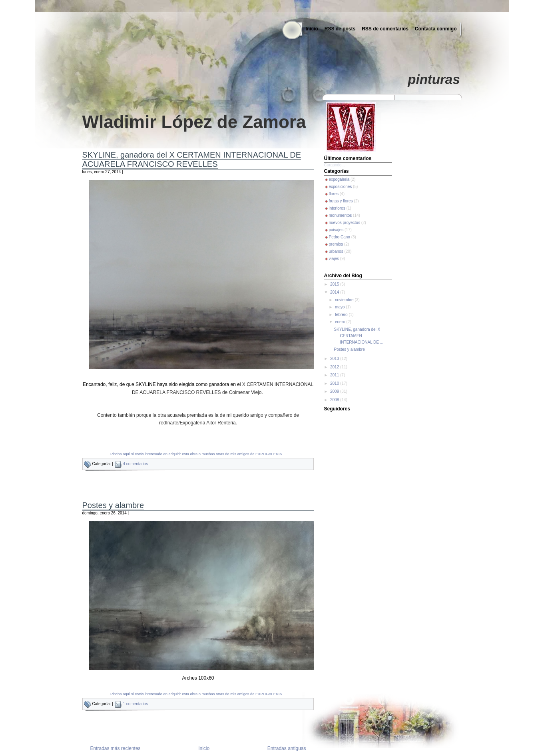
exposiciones (341, 187)
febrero (342, 315)
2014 (335, 292)
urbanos (336, 251)
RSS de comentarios (385, 29)
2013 (335, 359)
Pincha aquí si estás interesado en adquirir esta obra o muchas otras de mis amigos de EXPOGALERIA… (198, 454)
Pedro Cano (340, 237)
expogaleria (339, 179)
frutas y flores (341, 201)
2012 (335, 367)
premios (336, 244)
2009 (335, 391)
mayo (340, 307)
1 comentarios (135, 704)
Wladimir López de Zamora (194, 122)
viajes (334, 259)
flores (334, 194)
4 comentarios (135, 464)
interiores (337, 208)
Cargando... (335, 165)
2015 (335, 284)
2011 (335, 375)
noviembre (345, 300)
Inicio (312, 29)
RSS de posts (340, 29)
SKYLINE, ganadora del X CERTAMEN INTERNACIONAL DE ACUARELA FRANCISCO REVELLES (192, 159)
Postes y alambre (113, 505)
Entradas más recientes (116, 748)
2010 (335, 383)
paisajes (336, 230)
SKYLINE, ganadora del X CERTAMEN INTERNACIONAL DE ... (359, 336)
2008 (335, 400)
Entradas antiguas (287, 748)
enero (341, 322)
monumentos (341, 215)
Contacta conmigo (436, 29)
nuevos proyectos (345, 223)
